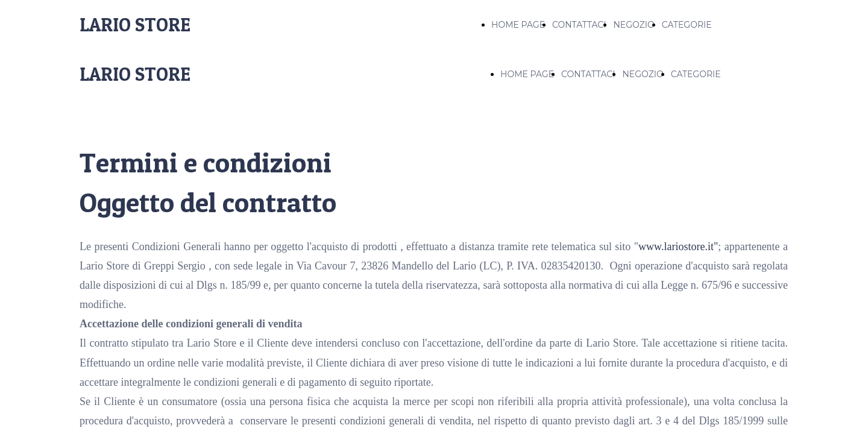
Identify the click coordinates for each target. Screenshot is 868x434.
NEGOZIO (634, 25)
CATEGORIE (687, 25)
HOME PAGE (518, 25)
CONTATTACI (579, 25)
